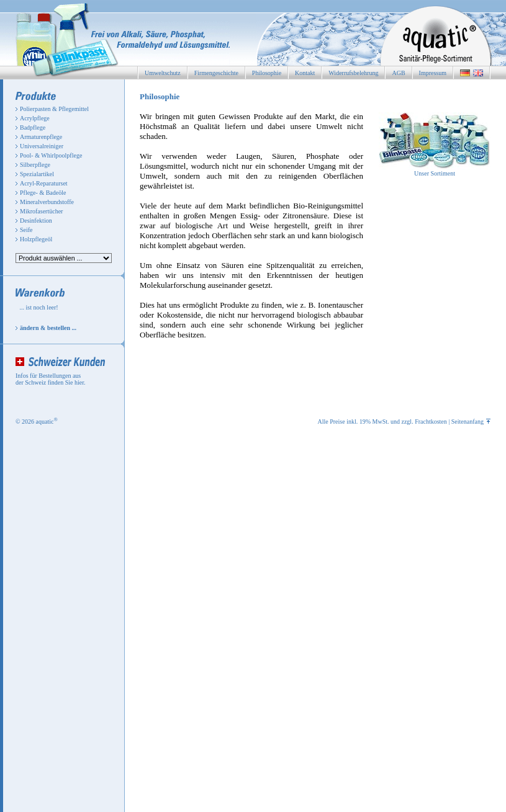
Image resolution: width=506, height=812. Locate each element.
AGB (398, 73)
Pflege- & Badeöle (43, 193)
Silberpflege (35, 165)
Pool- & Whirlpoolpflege (51, 155)
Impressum (433, 73)
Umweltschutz (163, 73)
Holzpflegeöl (36, 239)
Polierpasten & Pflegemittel (54, 109)
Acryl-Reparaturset (44, 183)
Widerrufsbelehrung (353, 73)
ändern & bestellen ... (48, 328)
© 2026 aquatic (37, 422)
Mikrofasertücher (41, 211)
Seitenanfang (471, 422)
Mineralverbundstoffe (47, 202)
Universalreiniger (42, 146)
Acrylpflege (35, 118)
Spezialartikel (37, 174)
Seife (26, 230)
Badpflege (33, 127)
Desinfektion (36, 221)
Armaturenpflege (41, 137)
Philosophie (267, 73)
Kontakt (305, 73)
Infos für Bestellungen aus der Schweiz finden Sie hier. (50, 379)
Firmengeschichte (216, 73)
